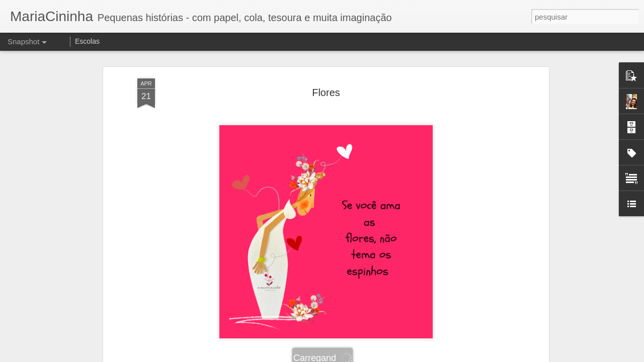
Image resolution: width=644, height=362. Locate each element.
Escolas (87, 41)
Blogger (362, 356)
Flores (326, 75)
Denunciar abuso (396, 356)
